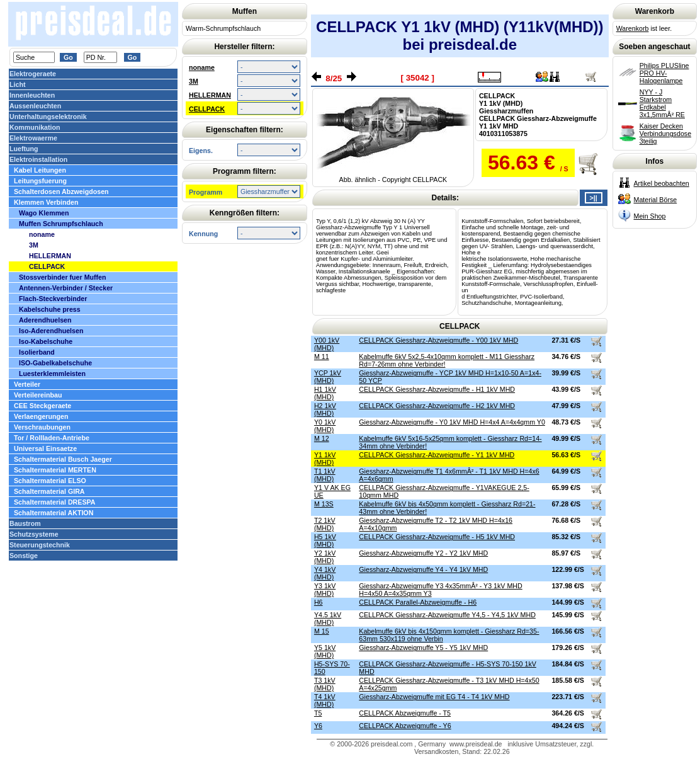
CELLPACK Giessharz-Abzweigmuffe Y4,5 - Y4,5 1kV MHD (447, 615)
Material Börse (656, 200)
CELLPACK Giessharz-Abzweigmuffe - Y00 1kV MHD (438, 340)
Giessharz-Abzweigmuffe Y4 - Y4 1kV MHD (423, 569)
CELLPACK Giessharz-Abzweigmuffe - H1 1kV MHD (437, 389)
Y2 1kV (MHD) (325, 557)
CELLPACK (207, 109)
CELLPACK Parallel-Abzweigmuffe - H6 (418, 602)
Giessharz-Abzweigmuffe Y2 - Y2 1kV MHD (423, 553)
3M (194, 81)
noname (202, 67)
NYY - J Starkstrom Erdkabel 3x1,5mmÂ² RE (662, 103)
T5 (318, 713)
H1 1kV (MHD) (325, 393)
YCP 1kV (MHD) (328, 377)
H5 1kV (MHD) (325, 540)
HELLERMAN (210, 95)
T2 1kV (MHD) (325, 524)
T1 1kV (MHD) (325, 475)
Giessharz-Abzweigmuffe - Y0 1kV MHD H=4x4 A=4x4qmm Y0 (452, 422)
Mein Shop (650, 216)
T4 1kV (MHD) (325, 700)
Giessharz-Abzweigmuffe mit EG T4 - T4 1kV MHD (434, 697)
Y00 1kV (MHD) (327, 344)
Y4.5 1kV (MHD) (328, 619)
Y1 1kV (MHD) (325, 459)
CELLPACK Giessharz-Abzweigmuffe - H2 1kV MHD (437, 406)
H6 (319, 602)
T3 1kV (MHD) (325, 684)
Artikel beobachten (662, 183)
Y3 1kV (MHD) (325, 590)
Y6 (318, 726)
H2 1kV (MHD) (325, 409)
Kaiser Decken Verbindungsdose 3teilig (665, 134)
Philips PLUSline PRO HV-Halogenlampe (664, 73)
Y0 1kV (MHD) (325, 426)
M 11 (322, 357)
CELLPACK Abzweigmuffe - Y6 (405, 726)
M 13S (324, 504)
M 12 (322, 438)
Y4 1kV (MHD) (325, 573)
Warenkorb (633, 28)
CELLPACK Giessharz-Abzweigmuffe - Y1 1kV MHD (437, 455)
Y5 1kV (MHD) (325, 651)
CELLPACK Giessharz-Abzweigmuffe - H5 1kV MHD (437, 537)
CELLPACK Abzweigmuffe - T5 (405, 713)
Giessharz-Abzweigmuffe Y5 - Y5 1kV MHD (423, 648)
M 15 (322, 631)
